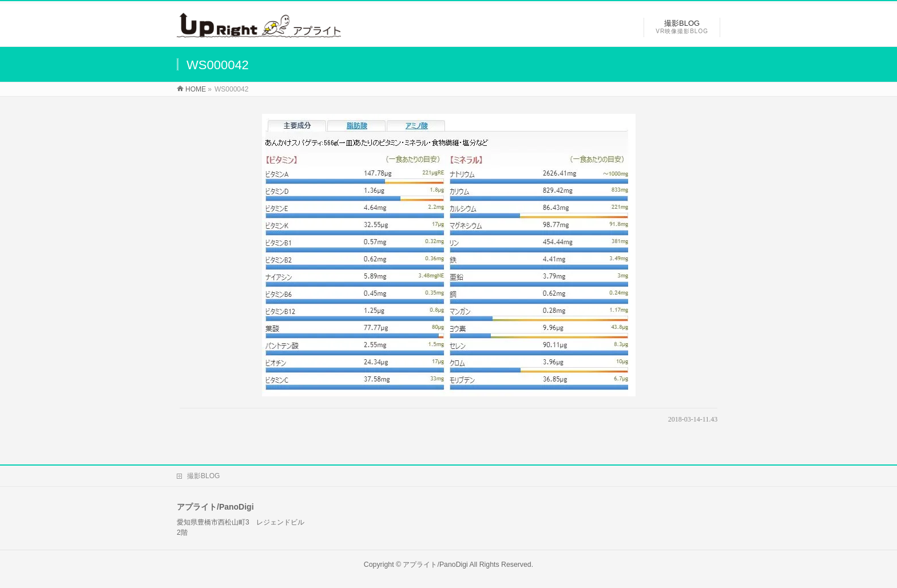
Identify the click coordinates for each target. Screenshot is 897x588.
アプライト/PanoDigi (435, 565)
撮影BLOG (203, 476)
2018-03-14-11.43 (693, 419)
